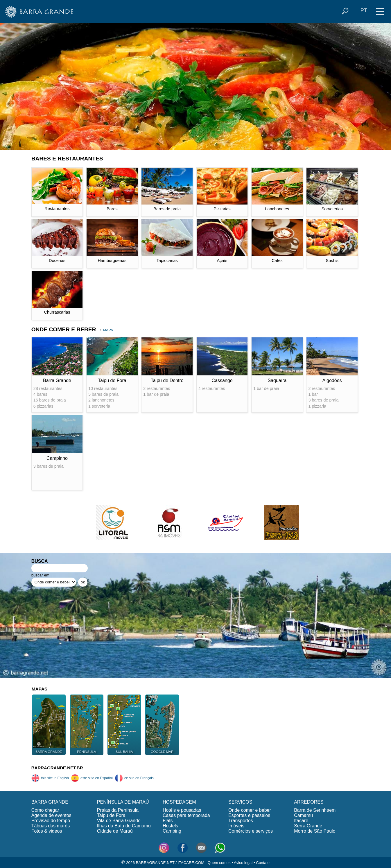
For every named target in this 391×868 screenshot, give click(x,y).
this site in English (50, 778)
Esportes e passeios (249, 815)
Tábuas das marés (51, 826)
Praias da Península (118, 810)
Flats (168, 821)
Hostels (170, 826)
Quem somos (219, 863)
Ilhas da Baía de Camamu (124, 826)
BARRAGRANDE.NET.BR (57, 768)
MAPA (108, 330)
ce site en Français (134, 778)
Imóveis (236, 826)
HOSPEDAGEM (179, 802)
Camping (172, 831)
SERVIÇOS (240, 802)
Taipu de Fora (111, 815)
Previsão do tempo (51, 821)
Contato (263, 863)
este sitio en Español (92, 778)
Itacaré (301, 821)
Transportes (241, 821)
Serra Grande (308, 826)
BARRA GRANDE (50, 802)
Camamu (303, 815)
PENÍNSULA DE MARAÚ (123, 802)
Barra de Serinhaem (315, 810)
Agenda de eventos (51, 815)
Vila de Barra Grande (119, 821)
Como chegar (45, 810)
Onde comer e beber (250, 810)
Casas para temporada (186, 815)
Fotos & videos (47, 831)
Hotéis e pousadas (182, 810)
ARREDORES (309, 802)
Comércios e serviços (251, 831)
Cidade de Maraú (115, 831)
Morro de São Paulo (315, 831)
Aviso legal (243, 863)
